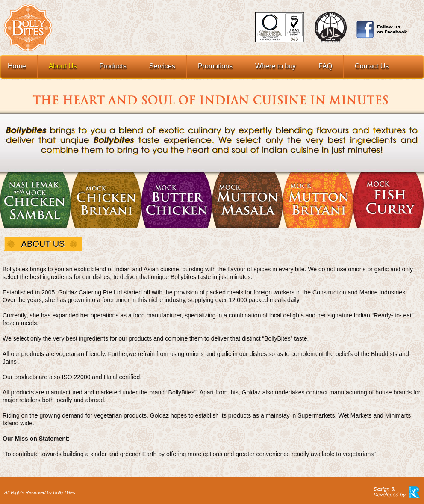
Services (162, 66)
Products (113, 66)
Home (17, 66)
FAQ (325, 66)
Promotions (215, 66)
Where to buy (275, 66)
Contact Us (372, 66)
